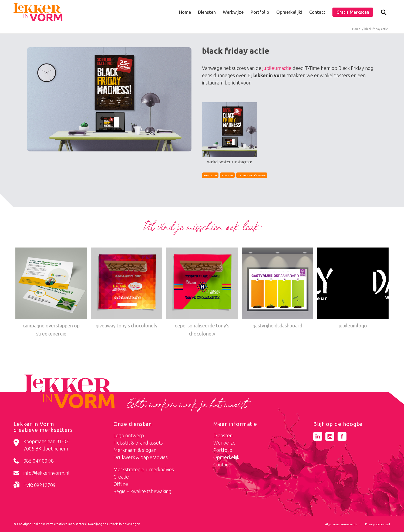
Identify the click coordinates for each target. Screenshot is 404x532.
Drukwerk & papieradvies (141, 457)
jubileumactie (277, 68)
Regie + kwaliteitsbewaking (142, 491)
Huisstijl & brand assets (138, 443)
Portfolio (223, 450)
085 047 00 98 (39, 461)
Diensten (223, 435)
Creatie (121, 477)
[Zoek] (384, 13)
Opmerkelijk (226, 457)
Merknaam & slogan (135, 450)
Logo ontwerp (129, 435)
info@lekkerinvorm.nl (46, 473)
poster (227, 175)
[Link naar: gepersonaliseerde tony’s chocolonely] (202, 293)
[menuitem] (185, 12)
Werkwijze (224, 443)
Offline (121, 484)
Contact (222, 465)
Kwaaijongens (98, 524)
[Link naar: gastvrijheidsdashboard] (277, 289)
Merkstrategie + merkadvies (144, 469)
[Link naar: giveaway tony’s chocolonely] (127, 289)
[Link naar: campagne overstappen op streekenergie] (51, 293)
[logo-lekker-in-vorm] (38, 12)
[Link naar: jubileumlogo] (353, 289)
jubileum (210, 175)
